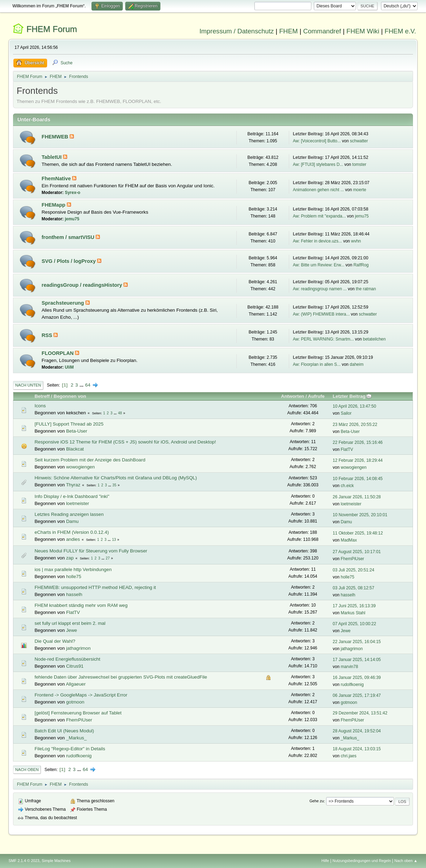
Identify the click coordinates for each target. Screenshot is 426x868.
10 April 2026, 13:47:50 (354, 406)
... (82, 385)
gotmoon (75, 702)
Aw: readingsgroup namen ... (320, 289)
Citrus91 (75, 666)
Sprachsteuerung (63, 303)
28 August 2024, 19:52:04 (357, 731)
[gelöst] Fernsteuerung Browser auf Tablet (78, 713)
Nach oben (27, 770)
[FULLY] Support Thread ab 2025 (69, 424)
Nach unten (28, 385)
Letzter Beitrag (352, 396)
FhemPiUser (353, 559)
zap (70, 558)
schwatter (359, 141)
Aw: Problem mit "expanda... (319, 216)
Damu (72, 521)
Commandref (322, 31)
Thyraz (73, 485)
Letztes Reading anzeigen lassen (69, 514)
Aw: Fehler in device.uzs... (317, 241)
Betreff (42, 396)
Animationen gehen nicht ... (318, 190)
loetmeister (78, 503)
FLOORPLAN (58, 353)
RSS (47, 335)
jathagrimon (78, 648)
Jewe (72, 630)
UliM (69, 367)
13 (114, 540)
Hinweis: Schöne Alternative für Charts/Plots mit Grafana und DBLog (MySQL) (116, 478)
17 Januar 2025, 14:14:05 (357, 660)
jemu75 (72, 219)
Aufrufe (316, 396)
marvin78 (349, 667)
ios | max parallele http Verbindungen (73, 569)
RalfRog (361, 265)
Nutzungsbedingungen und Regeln (362, 861)
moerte (360, 190)
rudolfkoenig (352, 685)
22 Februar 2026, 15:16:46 (358, 442)
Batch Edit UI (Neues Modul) (64, 731)
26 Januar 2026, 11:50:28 (357, 497)
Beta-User (77, 431)
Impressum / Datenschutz (237, 31)
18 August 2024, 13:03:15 (357, 749)
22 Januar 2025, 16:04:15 (357, 642)
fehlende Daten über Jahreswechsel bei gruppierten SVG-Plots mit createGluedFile (121, 677)
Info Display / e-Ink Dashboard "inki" (72, 496)
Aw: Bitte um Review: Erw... (318, 265)
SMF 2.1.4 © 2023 (24, 861)
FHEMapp (54, 205)
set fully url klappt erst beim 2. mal (70, 623)
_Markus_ (77, 738)
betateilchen (374, 339)
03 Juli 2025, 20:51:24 (354, 570)
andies (73, 539)
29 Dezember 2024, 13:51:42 (360, 713)
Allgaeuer (76, 684)
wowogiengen (81, 467)
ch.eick (347, 486)
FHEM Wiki (363, 31)
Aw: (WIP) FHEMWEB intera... (321, 314)
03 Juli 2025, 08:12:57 (354, 588)
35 (115, 485)
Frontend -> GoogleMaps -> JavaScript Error (81, 695)
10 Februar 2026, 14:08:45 (358, 479)
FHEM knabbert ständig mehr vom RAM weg (81, 605)
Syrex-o (72, 193)
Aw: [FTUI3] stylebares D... (318, 164)
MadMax (349, 540)
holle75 (74, 576)
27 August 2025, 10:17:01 (357, 552)
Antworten (293, 396)
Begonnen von (70, 396)
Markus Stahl (353, 613)
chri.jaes (349, 756)
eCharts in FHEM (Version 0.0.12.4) (72, 532)
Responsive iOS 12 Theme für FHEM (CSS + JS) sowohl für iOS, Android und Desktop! (125, 442)
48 (120, 413)
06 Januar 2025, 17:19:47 (357, 695)
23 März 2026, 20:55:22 (355, 425)
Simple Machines (56, 861)
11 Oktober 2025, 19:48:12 (358, 533)
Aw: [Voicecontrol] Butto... (317, 141)
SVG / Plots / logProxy (69, 261)
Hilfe (325, 861)
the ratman (366, 289)
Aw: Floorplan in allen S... (317, 364)
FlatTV (347, 449)
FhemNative (57, 179)
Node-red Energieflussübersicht (67, 659)
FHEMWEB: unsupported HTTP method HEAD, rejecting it (95, 587)
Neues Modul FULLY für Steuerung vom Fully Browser (91, 551)
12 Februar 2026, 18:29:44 (358, 460)
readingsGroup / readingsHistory (82, 285)
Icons (40, 406)
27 (108, 558)
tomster (359, 164)
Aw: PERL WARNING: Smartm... (323, 339)
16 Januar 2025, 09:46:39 (357, 678)
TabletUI (52, 157)
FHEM (289, 31)
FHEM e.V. (400, 31)
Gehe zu (317, 801)
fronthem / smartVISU (69, 237)
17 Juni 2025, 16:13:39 (354, 606)
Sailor (346, 413)
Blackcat (75, 449)
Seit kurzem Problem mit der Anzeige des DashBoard (90, 460)
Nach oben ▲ (406, 861)
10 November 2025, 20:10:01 (360, 515)
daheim (357, 364)
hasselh (74, 594)
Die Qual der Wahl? (55, 641)
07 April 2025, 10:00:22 (354, 624)
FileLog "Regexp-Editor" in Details (70, 749)
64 (88, 385)
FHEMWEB (56, 137)
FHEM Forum (52, 29)
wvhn (356, 241)
